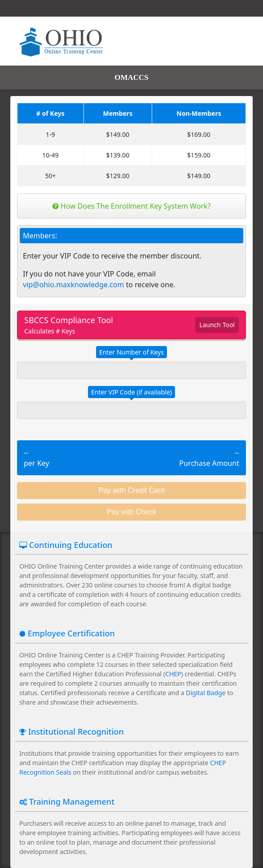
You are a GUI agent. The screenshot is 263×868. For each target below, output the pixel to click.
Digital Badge (206, 693)
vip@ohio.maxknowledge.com (73, 285)
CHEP (173, 674)
